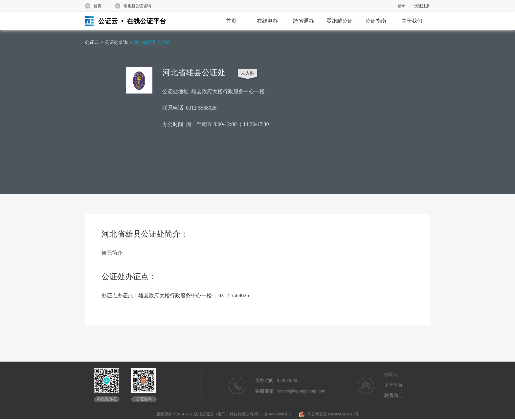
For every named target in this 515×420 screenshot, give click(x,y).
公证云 (92, 42)
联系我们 (393, 396)
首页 (98, 6)
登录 (401, 6)
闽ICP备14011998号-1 (273, 414)
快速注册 (422, 6)
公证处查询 (116, 42)
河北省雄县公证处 (152, 42)
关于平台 (393, 385)
